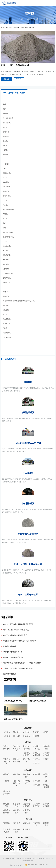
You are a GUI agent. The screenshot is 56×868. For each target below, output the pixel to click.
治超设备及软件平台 (7, 762)
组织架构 (17, 732)
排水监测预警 (17, 805)
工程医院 (28, 19)
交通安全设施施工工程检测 (28, 443)
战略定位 (46, 732)
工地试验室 (28, 473)
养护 (46, 781)
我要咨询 (19, 79)
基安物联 (46, 858)
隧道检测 (36, 774)
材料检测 (36, 19)
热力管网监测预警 (46, 805)
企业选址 (34, 858)
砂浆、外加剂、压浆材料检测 (28, 564)
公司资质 (36, 732)
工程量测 (7, 781)
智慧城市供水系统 (7, 747)
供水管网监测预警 (26, 805)
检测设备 (36, 736)
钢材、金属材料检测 (28, 594)
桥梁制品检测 (28, 412)
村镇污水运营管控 (26, 747)
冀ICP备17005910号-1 (17, 865)
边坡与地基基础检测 (17, 783)
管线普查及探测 (46, 786)
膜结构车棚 (13, 858)
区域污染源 (26, 760)
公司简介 (7, 732)
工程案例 (28, 819)
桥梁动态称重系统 (17, 760)
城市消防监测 (26, 811)
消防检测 (36, 785)
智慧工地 (36, 759)
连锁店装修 (28, 858)
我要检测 (6, 79)
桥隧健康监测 (46, 824)
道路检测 (17, 774)
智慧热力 (36, 763)
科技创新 (17, 736)
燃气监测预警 (7, 805)
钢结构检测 (46, 775)
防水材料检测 (28, 503)
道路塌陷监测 (17, 811)
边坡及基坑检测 (7, 831)
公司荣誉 (7, 736)
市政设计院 (20, 858)
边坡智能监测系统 (26, 754)
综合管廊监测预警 (36, 805)
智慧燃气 (46, 759)
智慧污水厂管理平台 (17, 749)
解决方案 (28, 800)
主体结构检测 (26, 782)
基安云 (28, 742)
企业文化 (26, 732)
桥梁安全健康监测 (7, 811)
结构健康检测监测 (46, 754)
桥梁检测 (20, 19)
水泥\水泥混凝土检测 (28, 534)
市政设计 (40, 858)
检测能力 (26, 736)
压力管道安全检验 (7, 792)
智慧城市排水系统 (36, 747)
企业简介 (28, 728)
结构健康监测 (26, 775)
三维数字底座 (46, 747)
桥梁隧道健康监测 (36, 754)
